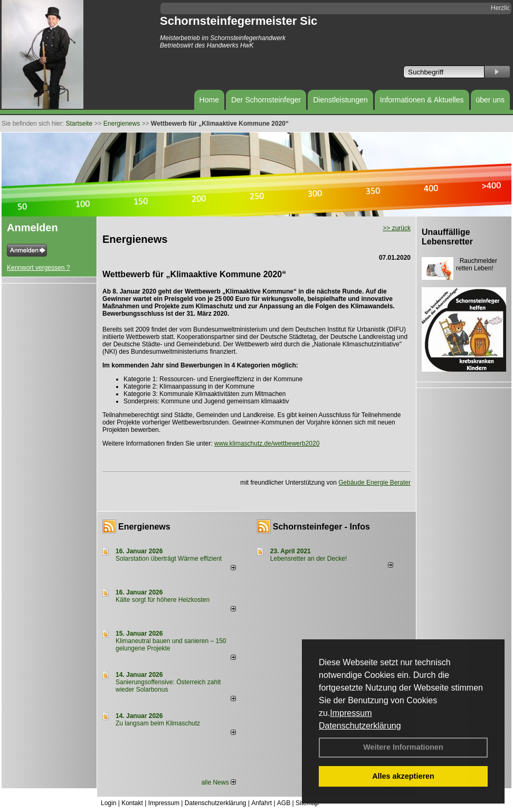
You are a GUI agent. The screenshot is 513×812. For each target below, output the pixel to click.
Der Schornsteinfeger (266, 100)
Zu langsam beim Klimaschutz (158, 723)
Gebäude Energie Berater (374, 483)
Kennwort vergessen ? (38, 268)
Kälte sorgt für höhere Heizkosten (163, 600)
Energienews (144, 527)
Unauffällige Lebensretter (447, 237)
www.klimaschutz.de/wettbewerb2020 (267, 443)
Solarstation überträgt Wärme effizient (169, 559)
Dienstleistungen (340, 100)
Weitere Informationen (403, 747)
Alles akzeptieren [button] (403, 776)
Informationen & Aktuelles (422, 100)
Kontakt (132, 803)
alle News (218, 782)
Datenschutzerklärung (360, 726)
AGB (284, 803)
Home (209, 100)
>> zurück (397, 228)
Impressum (351, 713)
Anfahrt (262, 803)
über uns (490, 100)
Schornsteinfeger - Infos (321, 527)
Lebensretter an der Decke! (308, 559)
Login (108, 803)
